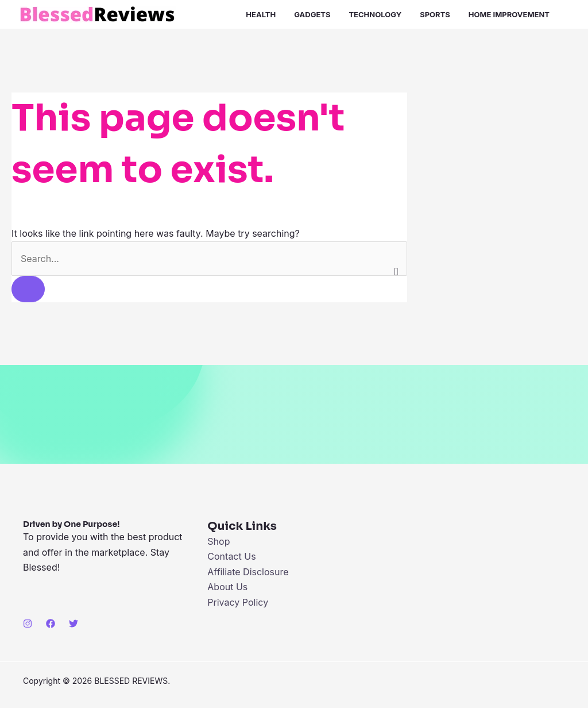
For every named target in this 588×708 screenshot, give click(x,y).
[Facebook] (51, 624)
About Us (227, 587)
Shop (218, 541)
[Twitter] (73, 624)
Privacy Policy (238, 602)
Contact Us (231, 556)
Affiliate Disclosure (248, 572)
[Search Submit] (28, 289)
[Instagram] (28, 624)
